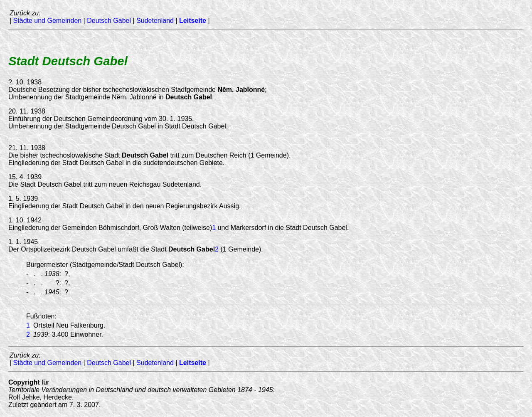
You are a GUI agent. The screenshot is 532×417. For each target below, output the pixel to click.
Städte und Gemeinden (48, 21)
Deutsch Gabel (109, 21)
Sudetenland (155, 21)
